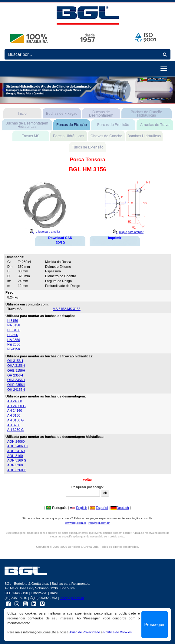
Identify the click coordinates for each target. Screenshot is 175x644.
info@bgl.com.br (99, 523)
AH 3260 (14, 425)
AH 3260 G (15, 430)
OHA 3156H (16, 366)
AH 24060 (15, 401)
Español (99, 508)
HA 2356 (14, 340)
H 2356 (13, 335)
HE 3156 (14, 330)
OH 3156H (15, 361)
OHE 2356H (16, 385)
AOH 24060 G (18, 446)
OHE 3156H (16, 370)
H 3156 (13, 321)
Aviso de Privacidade (85, 632)
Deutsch (120, 508)
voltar (87, 479)
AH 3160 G (15, 420)
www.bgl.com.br (76, 523)
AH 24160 (15, 411)
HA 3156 (14, 325)
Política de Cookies (118, 632)
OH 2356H (15, 375)
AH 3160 (14, 415)
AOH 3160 (15, 456)
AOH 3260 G (17, 470)
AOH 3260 (15, 465)
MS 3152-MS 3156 (67, 309)
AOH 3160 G (17, 460)
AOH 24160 (16, 451)
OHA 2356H (16, 380)
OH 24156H (16, 390)
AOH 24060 (16, 441)
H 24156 (14, 349)
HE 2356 (14, 344)
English (78, 508)
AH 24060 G (17, 406)
